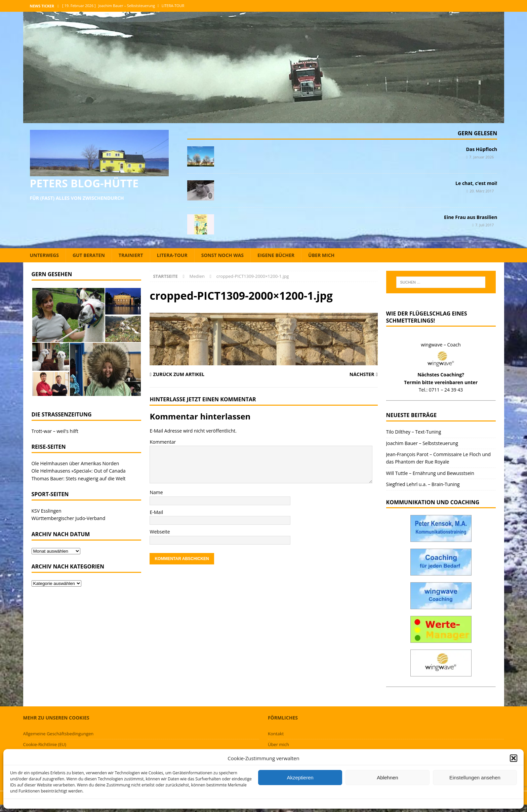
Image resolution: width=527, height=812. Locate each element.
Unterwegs (44, 255)
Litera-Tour (172, 255)
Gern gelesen (478, 133)
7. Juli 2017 (484, 225)
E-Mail (156, 512)
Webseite (160, 532)
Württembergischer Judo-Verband (69, 518)
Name (156, 492)
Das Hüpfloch (481, 149)
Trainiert (131, 255)
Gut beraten (89, 255)
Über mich (321, 255)
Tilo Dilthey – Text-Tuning (414, 432)
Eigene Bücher (276, 255)
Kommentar (163, 442)
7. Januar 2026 (481, 157)
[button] (514, 758)
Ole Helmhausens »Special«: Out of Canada (79, 471)
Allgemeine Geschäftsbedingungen (58, 734)
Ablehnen (387, 778)
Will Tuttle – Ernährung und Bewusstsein (430, 473)
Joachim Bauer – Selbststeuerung (422, 443)
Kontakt (276, 734)
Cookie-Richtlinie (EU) (45, 744)
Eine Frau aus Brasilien (471, 217)
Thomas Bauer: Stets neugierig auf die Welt (79, 478)
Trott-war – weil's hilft (55, 431)
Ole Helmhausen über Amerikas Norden (75, 463)
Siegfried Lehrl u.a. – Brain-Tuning (423, 484)
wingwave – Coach (441, 345)
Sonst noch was (222, 255)
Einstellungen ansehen (475, 778)
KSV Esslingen (47, 511)
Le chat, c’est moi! (476, 183)
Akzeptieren (300, 778)
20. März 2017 (482, 191)
